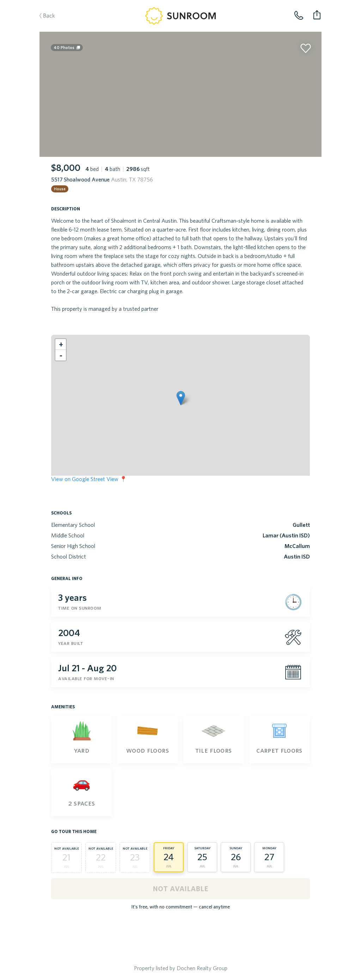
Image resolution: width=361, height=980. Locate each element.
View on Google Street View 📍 (89, 479)
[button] (181, 398)
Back (44, 16)
